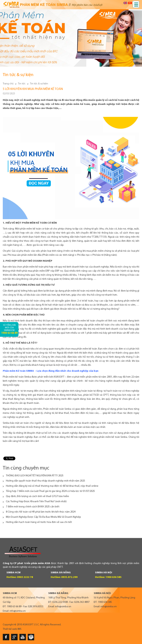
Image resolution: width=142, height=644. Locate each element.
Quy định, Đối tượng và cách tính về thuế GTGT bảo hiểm (37, 496)
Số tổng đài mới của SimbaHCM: (9, 329)
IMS (20, 629)
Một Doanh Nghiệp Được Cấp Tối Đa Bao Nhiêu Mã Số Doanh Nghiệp (43, 517)
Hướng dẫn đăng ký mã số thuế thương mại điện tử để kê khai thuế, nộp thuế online (52, 486)
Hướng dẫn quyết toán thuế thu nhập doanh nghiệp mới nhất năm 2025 (45, 481)
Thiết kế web (10, 629)
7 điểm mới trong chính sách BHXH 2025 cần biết (33, 507)
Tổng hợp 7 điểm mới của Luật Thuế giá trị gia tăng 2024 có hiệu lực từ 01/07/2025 (50, 491)
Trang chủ (8, 84)
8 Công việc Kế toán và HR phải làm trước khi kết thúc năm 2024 (41, 512)
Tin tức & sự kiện (39, 84)
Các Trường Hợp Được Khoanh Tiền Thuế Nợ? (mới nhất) (36, 502)
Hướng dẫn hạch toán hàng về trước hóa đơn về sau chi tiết (39, 522)
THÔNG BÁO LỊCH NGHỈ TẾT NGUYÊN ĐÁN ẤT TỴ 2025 (35, 476)
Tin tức (22, 84)
